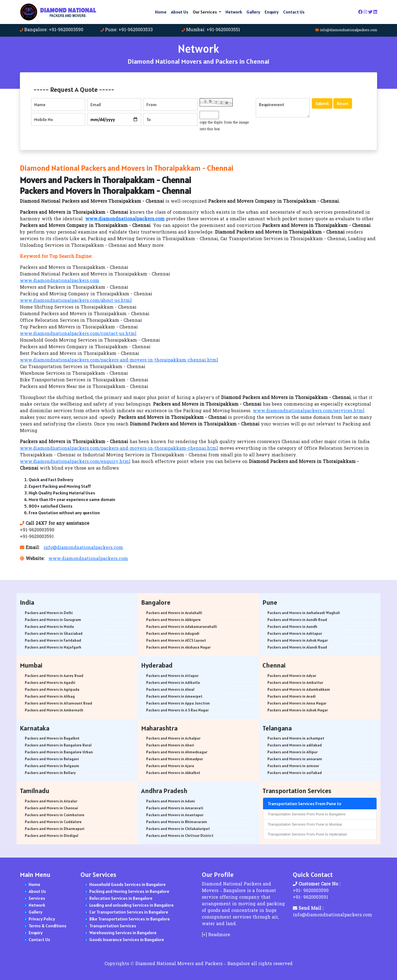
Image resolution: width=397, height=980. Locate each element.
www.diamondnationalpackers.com (60, 281)
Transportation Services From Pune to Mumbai (305, 824)
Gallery (253, 12)
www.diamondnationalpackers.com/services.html (309, 411)
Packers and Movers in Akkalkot (173, 773)
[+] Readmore (216, 935)
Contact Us (294, 12)
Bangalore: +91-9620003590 (54, 30)
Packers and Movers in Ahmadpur (175, 759)
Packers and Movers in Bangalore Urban (59, 752)
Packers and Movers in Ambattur (295, 682)
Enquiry (272, 12)
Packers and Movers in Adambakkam (299, 689)
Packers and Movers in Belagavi (52, 759)
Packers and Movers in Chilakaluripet (178, 829)
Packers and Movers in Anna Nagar (297, 703)
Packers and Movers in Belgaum (52, 766)
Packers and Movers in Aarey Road (54, 676)
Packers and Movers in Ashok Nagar (298, 640)
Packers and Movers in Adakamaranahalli (182, 626)
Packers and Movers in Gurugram (53, 620)
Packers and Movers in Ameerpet (174, 696)
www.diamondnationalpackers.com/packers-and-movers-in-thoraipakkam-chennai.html (119, 360)
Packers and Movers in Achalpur (173, 738)
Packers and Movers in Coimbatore (55, 815)
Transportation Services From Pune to (305, 804)
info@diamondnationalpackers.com (348, 30)
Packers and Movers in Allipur (293, 752)
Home (161, 12)
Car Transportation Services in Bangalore (129, 912)
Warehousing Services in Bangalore (123, 933)
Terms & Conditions (48, 926)
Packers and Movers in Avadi (292, 696)
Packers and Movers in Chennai (51, 808)
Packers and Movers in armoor (293, 766)
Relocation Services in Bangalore (121, 898)
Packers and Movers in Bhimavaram (177, 822)
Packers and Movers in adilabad (295, 745)
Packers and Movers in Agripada (52, 689)
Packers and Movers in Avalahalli (174, 613)
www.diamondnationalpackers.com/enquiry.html (75, 462)
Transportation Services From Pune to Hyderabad (307, 834)
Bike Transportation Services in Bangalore (130, 919)
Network (234, 12)
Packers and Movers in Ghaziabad (54, 633)
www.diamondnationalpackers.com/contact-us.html (78, 334)
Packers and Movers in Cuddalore (53, 822)
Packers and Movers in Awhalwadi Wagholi (304, 613)
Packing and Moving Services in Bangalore (129, 891)
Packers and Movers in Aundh (292, 626)
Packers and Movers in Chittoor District (180, 836)
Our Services (205, 12)
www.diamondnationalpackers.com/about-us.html (76, 301)
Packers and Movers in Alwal (170, 689)
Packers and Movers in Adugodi (173, 633)
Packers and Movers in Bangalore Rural (58, 745)
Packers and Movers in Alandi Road (297, 647)
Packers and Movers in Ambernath (54, 710)
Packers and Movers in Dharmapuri (55, 829)
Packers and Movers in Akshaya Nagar (178, 647)
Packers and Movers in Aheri (170, 745)
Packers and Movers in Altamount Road (58, 703)
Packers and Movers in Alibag (50, 696)
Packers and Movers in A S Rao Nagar (177, 710)
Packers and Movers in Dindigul (52, 836)
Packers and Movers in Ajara (170, 766)
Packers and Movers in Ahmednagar (177, 752)
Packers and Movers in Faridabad (53, 640)
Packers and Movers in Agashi (50, 682)
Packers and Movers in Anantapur (175, 815)
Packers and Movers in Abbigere (173, 620)
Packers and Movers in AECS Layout (176, 640)
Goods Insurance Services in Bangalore (127, 939)
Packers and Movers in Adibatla (173, 682)
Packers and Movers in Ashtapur (295, 633)
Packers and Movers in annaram (295, 759)
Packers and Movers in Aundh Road (297, 620)
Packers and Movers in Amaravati (175, 808)
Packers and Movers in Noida (49, 626)
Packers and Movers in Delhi (49, 613)
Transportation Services (113, 926)
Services (37, 898)
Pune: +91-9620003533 (129, 30)
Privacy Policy (42, 919)
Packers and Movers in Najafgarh (53, 647)
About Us (180, 12)
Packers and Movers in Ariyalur (51, 801)
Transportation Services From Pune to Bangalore (307, 814)
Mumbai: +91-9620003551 (213, 30)
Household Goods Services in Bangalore (128, 884)
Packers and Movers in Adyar (292, 676)
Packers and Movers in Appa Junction (178, 703)
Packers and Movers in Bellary (50, 773)
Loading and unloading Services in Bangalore (132, 905)
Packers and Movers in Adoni (171, 801)
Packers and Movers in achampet (296, 738)
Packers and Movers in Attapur (172, 676)
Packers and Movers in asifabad (295, 773)
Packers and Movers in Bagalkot (52, 738)
